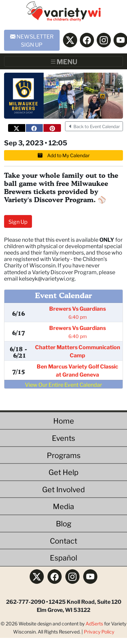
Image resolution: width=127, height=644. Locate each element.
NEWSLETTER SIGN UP (32, 40)
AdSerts (94, 623)
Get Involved (63, 489)
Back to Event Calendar (94, 126)
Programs (64, 455)
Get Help (63, 472)
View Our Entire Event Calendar (63, 384)
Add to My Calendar (64, 155)
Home (64, 420)
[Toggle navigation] (63, 62)
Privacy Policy (99, 631)
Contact (63, 540)
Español (63, 557)
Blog (64, 523)
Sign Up (18, 221)
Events (63, 438)
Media (63, 506)
